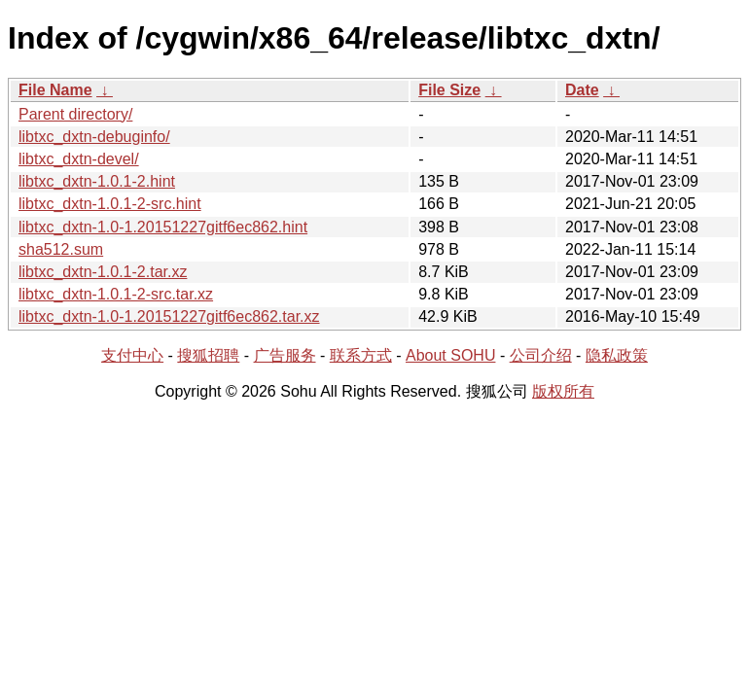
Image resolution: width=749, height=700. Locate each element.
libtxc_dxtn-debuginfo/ (94, 137)
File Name (55, 90)
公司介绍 (541, 355)
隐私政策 (617, 355)
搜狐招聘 (208, 355)
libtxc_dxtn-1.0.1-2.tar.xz (103, 272)
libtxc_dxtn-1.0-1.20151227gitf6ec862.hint (163, 227)
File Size (449, 90)
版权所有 (563, 391)
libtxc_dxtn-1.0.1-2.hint (97, 181)
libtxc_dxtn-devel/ (79, 159)
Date (582, 90)
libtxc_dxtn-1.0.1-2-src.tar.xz (116, 294)
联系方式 (361, 355)
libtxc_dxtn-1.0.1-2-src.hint (110, 204)
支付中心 (132, 355)
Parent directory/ (75, 114)
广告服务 (285, 355)
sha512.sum (61, 249)
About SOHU (450, 355)
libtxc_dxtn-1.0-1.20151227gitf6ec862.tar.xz (169, 316)
